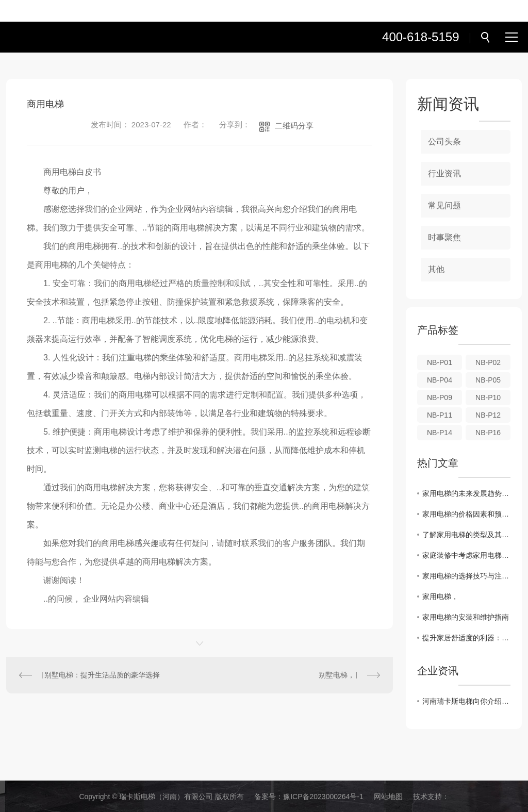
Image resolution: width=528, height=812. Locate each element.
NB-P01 (440, 362)
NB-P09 (440, 397)
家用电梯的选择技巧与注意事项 (466, 576)
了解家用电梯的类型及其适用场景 (466, 535)
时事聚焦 (444, 237)
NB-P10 (488, 397)
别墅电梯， (337, 675)
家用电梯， (440, 596)
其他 (436, 269)
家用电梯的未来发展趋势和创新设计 (466, 493)
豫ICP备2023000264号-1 (323, 797)
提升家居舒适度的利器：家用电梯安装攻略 (466, 638)
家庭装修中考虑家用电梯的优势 (466, 555)
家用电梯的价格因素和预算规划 (466, 514)
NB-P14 (440, 433)
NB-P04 (440, 380)
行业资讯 (444, 173)
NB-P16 (488, 433)
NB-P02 (488, 362)
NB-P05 (488, 380)
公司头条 (444, 142)
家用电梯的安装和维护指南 (466, 617)
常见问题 (444, 205)
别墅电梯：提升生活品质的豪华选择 (102, 675)
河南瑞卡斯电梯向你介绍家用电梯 (466, 701)
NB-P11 (440, 415)
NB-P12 (488, 415)
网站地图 (388, 797)
